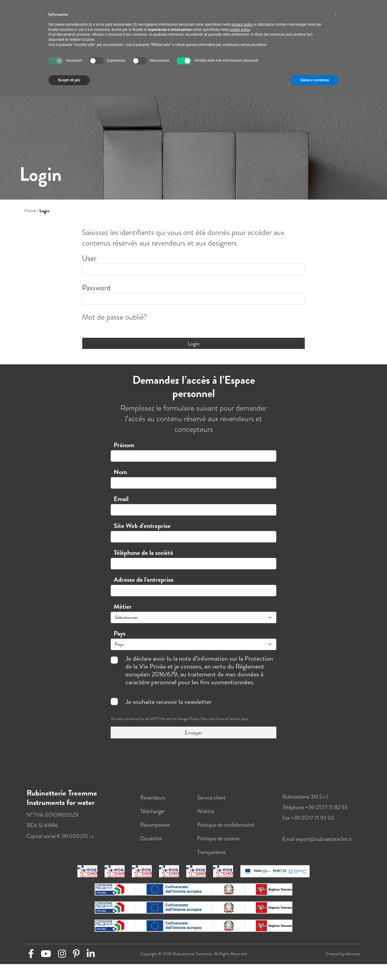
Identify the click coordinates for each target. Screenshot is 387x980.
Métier (123, 606)
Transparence (211, 856)
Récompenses (155, 829)
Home (30, 211)
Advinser (353, 958)
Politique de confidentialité (226, 829)
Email (121, 499)
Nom (120, 472)
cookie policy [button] (240, 30)
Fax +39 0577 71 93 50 (308, 822)
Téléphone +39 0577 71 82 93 (315, 812)
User (89, 258)
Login (194, 343)
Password (96, 288)
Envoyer (193, 733)
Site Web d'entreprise (142, 526)
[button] (336, 15)
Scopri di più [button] (69, 80)
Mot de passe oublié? (114, 317)
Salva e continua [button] (315, 80)
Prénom (124, 445)
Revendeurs (153, 802)
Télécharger (153, 816)
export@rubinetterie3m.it (324, 843)
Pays (120, 633)
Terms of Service (228, 719)
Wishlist (206, 816)
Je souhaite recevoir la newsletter (169, 702)
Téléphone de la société (143, 553)
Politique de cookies (218, 843)
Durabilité (151, 843)
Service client (211, 802)
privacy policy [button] (242, 24)
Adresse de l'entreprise (144, 580)
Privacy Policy (199, 719)
